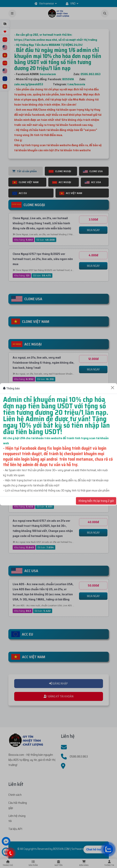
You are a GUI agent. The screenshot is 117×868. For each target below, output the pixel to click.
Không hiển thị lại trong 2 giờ (96, 501)
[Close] (113, 388)
